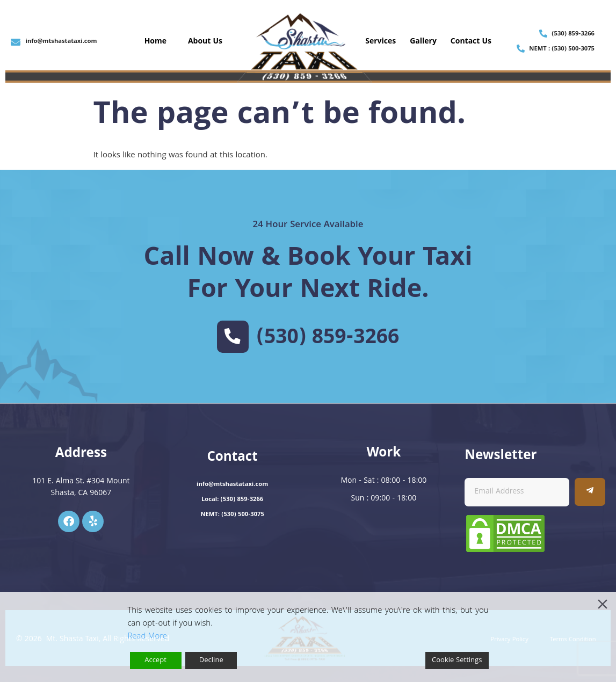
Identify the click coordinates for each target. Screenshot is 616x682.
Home (155, 42)
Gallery (423, 42)
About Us (205, 42)
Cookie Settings (457, 661)
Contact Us (471, 42)
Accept (155, 661)
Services (381, 42)
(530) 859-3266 (328, 339)
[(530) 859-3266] (233, 337)
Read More (147, 637)
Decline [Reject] (211, 661)
